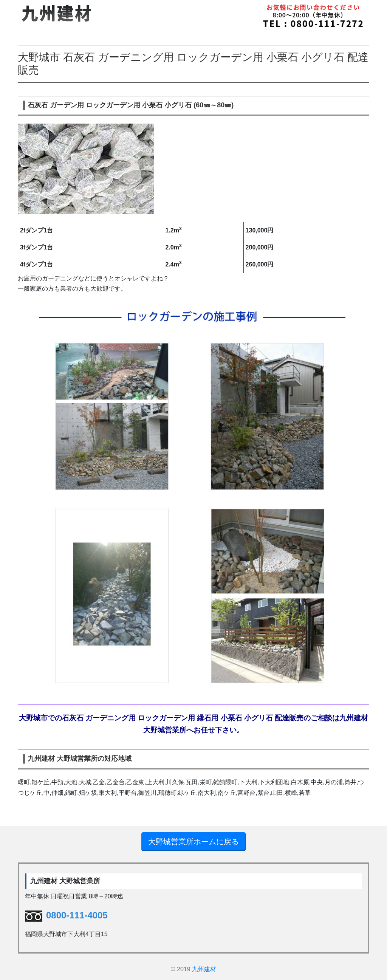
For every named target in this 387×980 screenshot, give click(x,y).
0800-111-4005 (66, 915)
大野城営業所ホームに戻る (193, 842)
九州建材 (204, 969)
